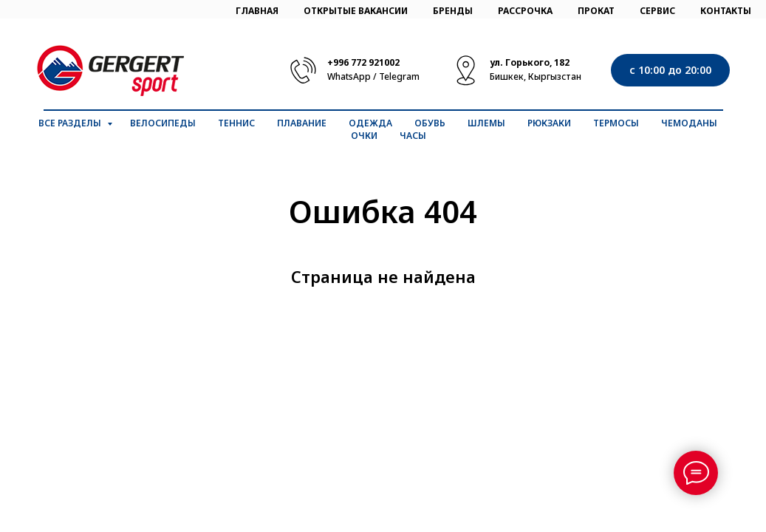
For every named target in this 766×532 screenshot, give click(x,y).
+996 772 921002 (363, 62)
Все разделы (71, 123)
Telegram (399, 76)
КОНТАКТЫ (726, 11)
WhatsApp (349, 76)
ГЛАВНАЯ (257, 11)
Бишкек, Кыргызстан (536, 76)
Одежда (370, 123)
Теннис (236, 123)
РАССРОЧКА (525, 11)
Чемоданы (689, 123)
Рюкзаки (549, 123)
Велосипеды (163, 123)
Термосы (616, 123)
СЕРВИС (657, 11)
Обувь (430, 123)
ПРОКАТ (596, 11)
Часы (413, 136)
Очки (364, 136)
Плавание (302, 123)
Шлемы (486, 123)
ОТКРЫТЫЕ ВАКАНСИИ (356, 11)
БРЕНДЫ (453, 11)
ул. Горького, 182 (530, 62)
